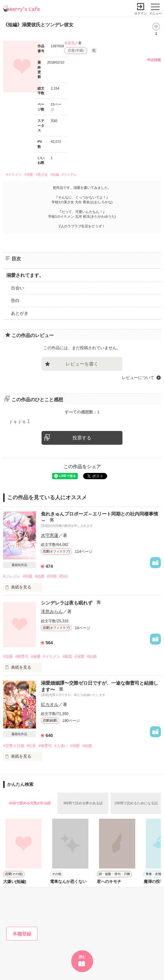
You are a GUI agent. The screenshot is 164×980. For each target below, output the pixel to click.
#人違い (61, 746)
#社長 (31, 746)
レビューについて (138, 378)
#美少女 (42, 174)
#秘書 (36, 656)
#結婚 (40, 576)
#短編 (55, 174)
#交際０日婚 (14, 746)
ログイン (141, 13)
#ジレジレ (12, 576)
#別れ (64, 576)
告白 (15, 300)
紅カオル (50, 704)
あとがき (20, 313)
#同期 (52, 576)
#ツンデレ (69, 174)
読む (82, 957)
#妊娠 (8, 656)
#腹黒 (68, 656)
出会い (17, 288)
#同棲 (28, 576)
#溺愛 (29, 174)
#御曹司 (22, 656)
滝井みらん (52, 611)
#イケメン (14, 174)
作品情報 (154, 60)
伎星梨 (70, 43)
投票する (82, 438)
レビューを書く (82, 364)
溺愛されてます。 (25, 275)
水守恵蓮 (50, 535)
